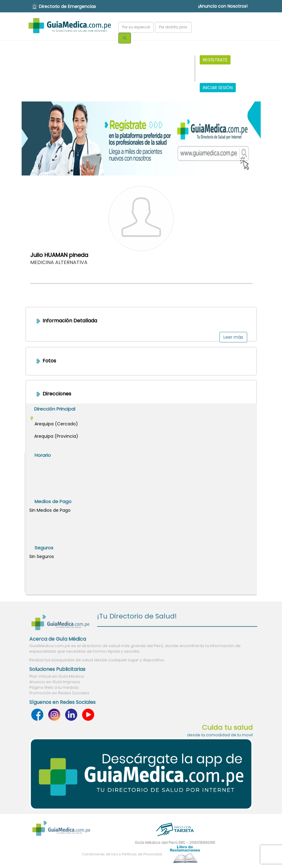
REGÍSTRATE (215, 60)
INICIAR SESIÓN (218, 88)
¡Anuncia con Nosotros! (223, 6)
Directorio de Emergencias (67, 6)
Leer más (233, 337)
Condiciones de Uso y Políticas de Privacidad (122, 854)
